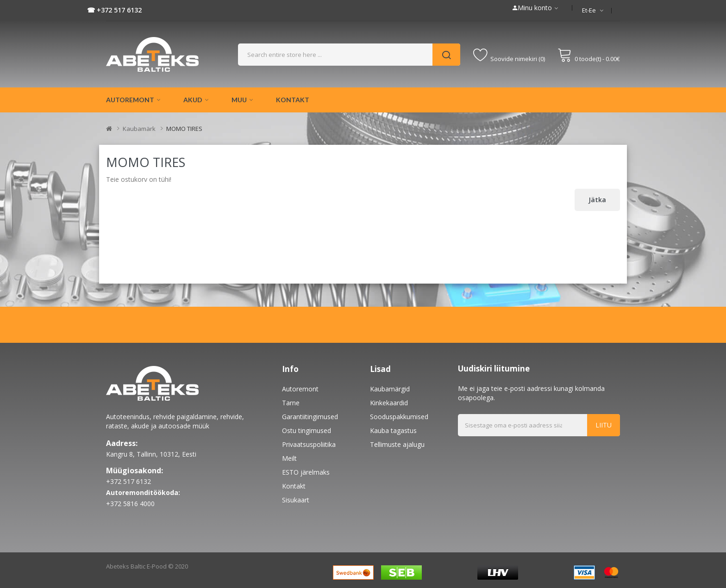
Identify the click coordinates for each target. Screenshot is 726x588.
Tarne (291, 403)
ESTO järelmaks (306, 472)
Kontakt (294, 486)
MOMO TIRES (184, 129)
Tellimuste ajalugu (397, 444)
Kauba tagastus (393, 430)
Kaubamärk (139, 129)
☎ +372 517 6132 (114, 10)
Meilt (289, 458)
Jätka (597, 200)
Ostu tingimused (307, 430)
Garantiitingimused (310, 417)
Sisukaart (296, 500)
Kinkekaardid (389, 403)
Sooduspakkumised (399, 417)
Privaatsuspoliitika (309, 444)
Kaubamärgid (390, 389)
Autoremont (300, 389)
